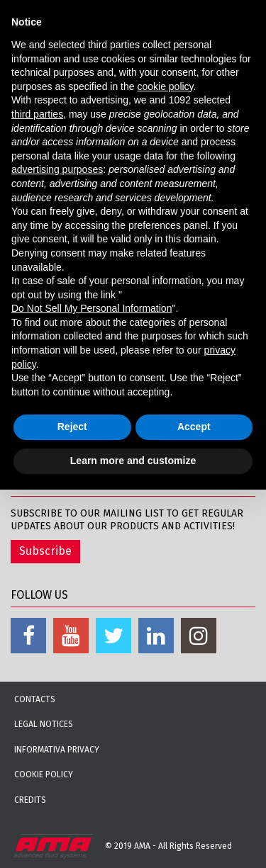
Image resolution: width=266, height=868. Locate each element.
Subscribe (45, 551)
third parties (37, 114)
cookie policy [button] (165, 86)
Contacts (35, 699)
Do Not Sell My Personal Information (92, 308)
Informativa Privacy (57, 750)
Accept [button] (194, 427)
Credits (30, 800)
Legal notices (44, 724)
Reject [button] (72, 427)
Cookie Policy (44, 774)
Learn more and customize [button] (133, 461)
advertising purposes (57, 169)
